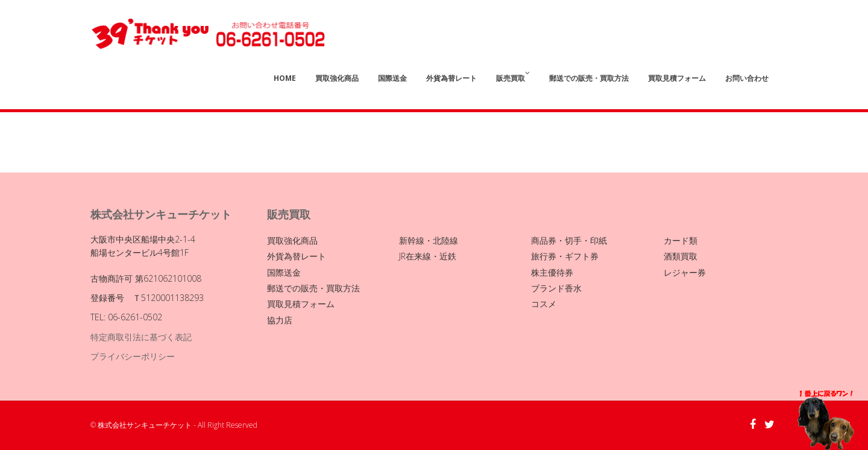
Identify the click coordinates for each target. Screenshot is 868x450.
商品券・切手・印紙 (569, 240)
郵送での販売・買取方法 (589, 78)
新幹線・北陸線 (429, 240)
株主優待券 (552, 272)
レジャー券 (685, 272)
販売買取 (513, 76)
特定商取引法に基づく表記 (141, 337)
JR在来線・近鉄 (428, 256)
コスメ (544, 304)
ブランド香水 (556, 288)
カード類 (681, 240)
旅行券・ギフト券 (565, 256)
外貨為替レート (451, 78)
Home (285, 78)
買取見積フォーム (677, 78)
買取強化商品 (337, 78)
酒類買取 (681, 256)
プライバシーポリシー (133, 356)
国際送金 (392, 78)
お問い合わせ (747, 78)
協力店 (280, 320)
